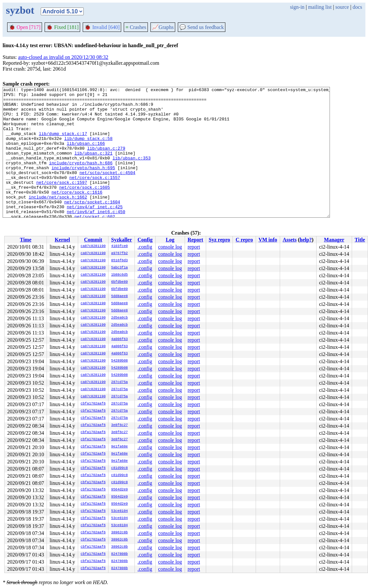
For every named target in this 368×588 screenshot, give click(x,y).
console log (170, 247)
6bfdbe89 (119, 282)
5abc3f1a (119, 268)
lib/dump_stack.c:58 (88, 149)
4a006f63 (119, 339)
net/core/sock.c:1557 (95, 196)
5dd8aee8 (119, 296)
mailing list (320, 7)
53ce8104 (119, 511)
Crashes (136, 27)
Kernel (62, 240)
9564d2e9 (119, 490)
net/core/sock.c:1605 (85, 208)
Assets (290, 240)
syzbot (20, 10)
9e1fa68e (119, 447)
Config (145, 240)
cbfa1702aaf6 (93, 404)
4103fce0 (119, 246)
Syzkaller (121, 240)
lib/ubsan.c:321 (93, 167)
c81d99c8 (119, 468)
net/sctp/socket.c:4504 (107, 190)
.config (145, 247)
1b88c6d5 (119, 275)
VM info (268, 240)
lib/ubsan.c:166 (86, 155)
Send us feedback (202, 27)
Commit (93, 240)
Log (170, 240)
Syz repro (219, 240)
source (342, 7)
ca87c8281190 (93, 246)
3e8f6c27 (119, 425)
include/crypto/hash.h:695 (83, 184)
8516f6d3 (119, 261)
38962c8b (119, 533)
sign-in (297, 7)
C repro (244, 240)
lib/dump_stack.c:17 (63, 143)
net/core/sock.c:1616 (77, 213)
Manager (334, 240)
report (194, 247)
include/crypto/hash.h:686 (81, 178)
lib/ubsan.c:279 (106, 161)
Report (195, 240)
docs (357, 7)
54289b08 (119, 361)
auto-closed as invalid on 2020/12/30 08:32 (63, 57)
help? (306, 240)
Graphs (163, 27)
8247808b (119, 554)
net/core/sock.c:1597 (62, 202)
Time (26, 240)
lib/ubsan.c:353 (131, 172)
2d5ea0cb (119, 318)
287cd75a (119, 382)
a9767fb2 (119, 253)
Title (360, 240)
